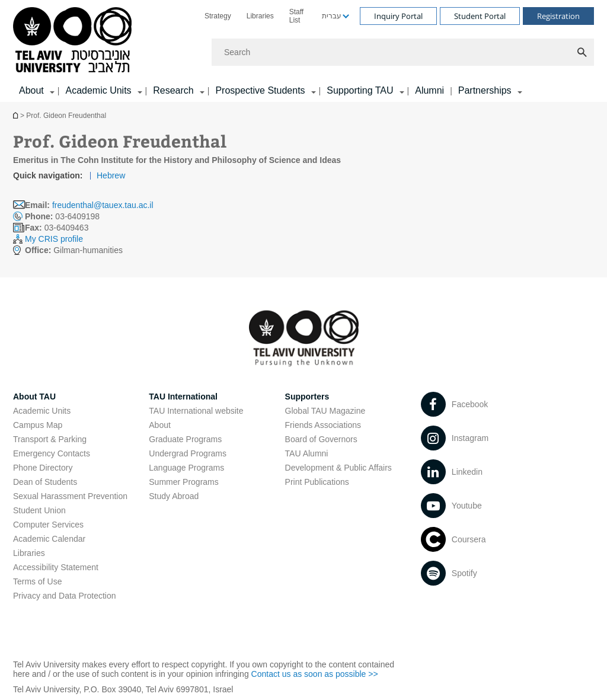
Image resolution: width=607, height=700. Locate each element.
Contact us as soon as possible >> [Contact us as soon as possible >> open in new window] (315, 674)
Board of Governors (321, 439)
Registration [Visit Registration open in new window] (558, 16)
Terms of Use (37, 581)
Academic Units (42, 411)
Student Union (39, 510)
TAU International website (196, 411)
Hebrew (111, 175)
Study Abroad (174, 496)
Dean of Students (45, 482)
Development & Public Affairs (338, 468)
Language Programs (186, 468)
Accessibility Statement (56, 567)
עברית (332, 16)
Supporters (307, 397)
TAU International (183, 397)
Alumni (429, 90)
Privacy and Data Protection (65, 596)
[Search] (403, 52)
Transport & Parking (50, 439)
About (160, 425)
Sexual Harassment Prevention (70, 496)
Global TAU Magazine (325, 411)
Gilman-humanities (74, 250)
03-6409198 (62, 216)
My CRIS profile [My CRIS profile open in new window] (54, 239)
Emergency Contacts (52, 453)
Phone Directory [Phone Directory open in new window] (43, 468)
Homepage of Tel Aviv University (17, 115)
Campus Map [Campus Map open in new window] (38, 425)
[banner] (303, 51)
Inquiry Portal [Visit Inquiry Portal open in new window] (398, 16)
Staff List (296, 16)
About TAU (34, 397)
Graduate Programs (185, 439)
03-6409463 (57, 228)
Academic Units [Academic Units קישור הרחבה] (98, 90)
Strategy (218, 16)
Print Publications (317, 482)
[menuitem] (218, 16)
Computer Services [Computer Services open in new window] (48, 525)
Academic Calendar (49, 539)
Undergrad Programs (188, 453)
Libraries (260, 16)
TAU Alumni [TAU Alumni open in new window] (307, 453)
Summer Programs (183, 482)
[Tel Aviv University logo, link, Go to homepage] (74, 41)
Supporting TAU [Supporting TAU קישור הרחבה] (360, 90)
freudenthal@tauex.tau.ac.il (103, 205)
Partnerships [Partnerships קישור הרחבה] (485, 90)
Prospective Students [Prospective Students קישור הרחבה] (260, 90)
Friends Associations (323, 425)
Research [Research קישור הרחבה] (173, 90)
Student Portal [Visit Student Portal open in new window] (480, 16)
